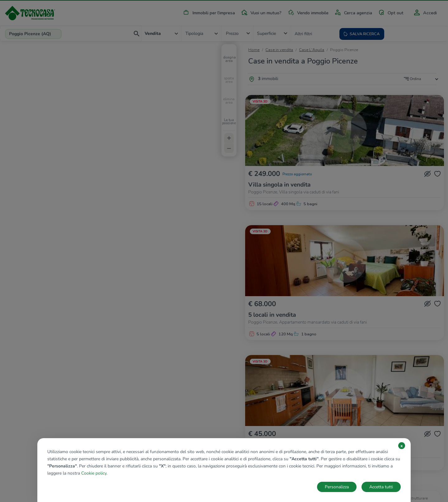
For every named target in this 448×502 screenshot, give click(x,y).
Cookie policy (94, 473)
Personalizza (337, 487)
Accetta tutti (381, 487)
